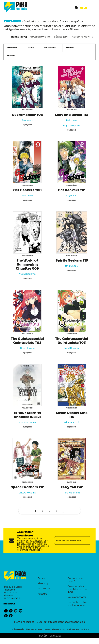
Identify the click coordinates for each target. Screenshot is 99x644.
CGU (39, 622)
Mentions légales (24, 622)
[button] (14, 48)
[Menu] (84, 8)
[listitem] (6, 611)
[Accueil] (16, 7)
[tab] (19, 37)
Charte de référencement (28, 629)
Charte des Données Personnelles (65, 622)
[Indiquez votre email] (69, 540)
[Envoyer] (87, 540)
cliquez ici (38, 550)
